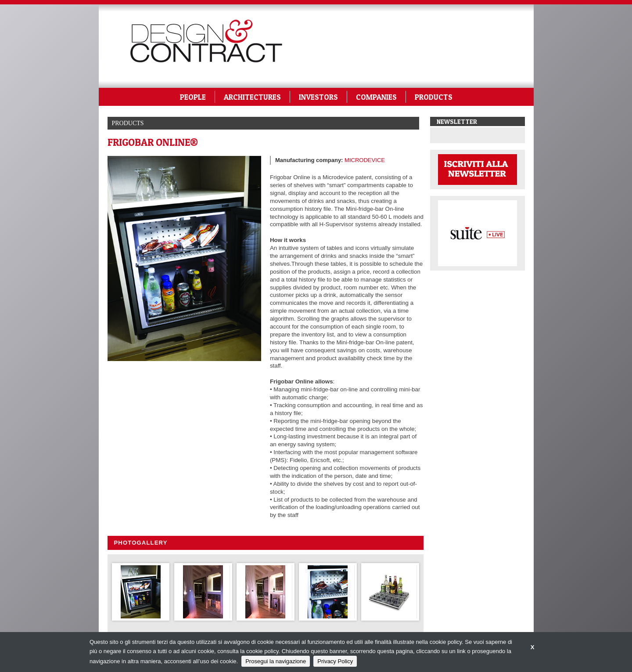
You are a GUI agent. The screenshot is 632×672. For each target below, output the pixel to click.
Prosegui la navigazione (276, 661)
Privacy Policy (335, 661)
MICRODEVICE (365, 160)
